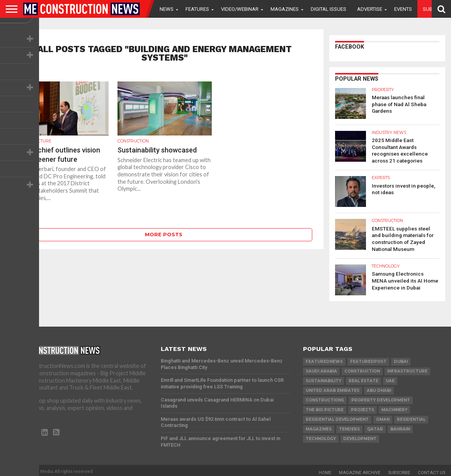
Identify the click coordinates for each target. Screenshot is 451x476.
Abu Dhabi (379, 388)
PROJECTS (363, 407)
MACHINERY (394, 407)
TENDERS (349, 426)
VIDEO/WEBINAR (240, 9)
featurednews (324, 359)
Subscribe (399, 470)
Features (197, 9)
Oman (383, 417)
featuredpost (368, 359)
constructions (325, 397)
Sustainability (323, 378)
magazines (319, 426)
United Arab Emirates (333, 388)
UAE (390, 378)
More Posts (164, 235)
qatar (375, 426)
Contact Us (431, 470)
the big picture (325, 407)
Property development (381, 397)
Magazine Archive (360, 470)
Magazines (285, 9)
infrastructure (407, 368)
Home (325, 470)
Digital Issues (328, 9)
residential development (337, 417)
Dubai (401, 359)
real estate (363, 378)
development (360, 436)
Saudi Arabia (321, 368)
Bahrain (400, 426)
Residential (411, 417)
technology (321, 436)
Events (403, 9)
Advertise (370, 9)
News (167, 9)
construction (362, 368)
